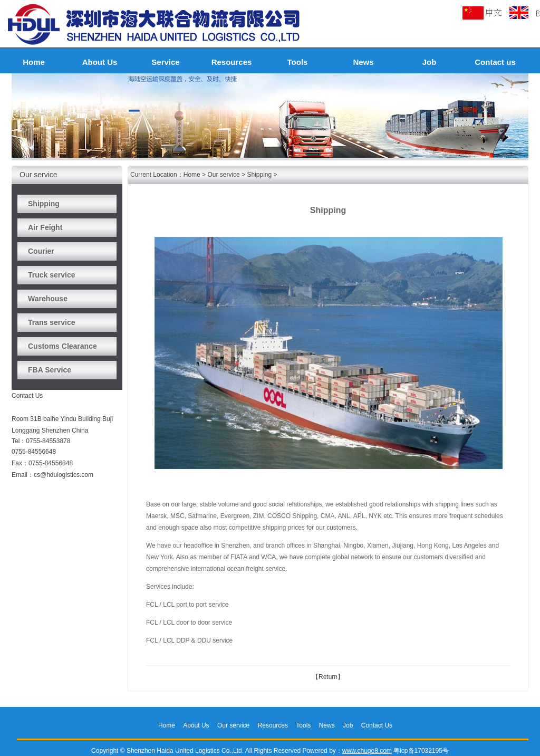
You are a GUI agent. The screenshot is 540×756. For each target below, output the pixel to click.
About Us (100, 62)
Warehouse (48, 299)
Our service (223, 175)
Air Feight (45, 227)
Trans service (52, 322)
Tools (298, 62)
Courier (41, 251)
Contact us (495, 62)
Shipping (44, 204)
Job (430, 62)
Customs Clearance (62, 346)
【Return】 (328, 677)
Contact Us (377, 725)
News (363, 62)
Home (34, 62)
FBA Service (50, 370)
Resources (232, 62)
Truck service (52, 275)
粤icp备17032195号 (421, 751)
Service (165, 62)
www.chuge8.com (367, 751)
